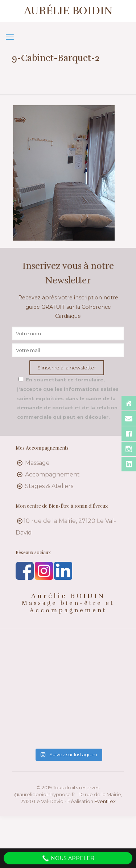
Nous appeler (68, 858)
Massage (37, 463)
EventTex (105, 801)
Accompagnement (52, 474)
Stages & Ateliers (49, 486)
